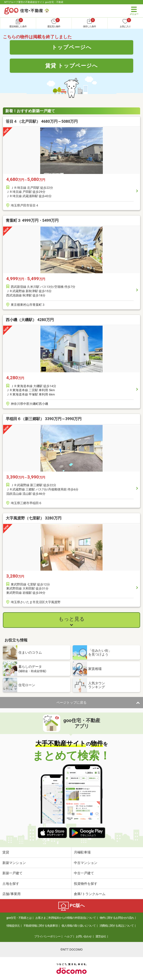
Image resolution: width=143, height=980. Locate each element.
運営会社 (101, 936)
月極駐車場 (82, 852)
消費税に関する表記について (117, 926)
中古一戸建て (84, 873)
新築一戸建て (12, 873)
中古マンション (86, 863)
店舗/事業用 (11, 894)
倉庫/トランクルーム (90, 894)
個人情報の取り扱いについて (79, 926)
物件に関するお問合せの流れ (117, 918)
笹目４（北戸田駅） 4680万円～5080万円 (42, 121)
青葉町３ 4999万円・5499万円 (32, 220)
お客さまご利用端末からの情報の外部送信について (66, 918)
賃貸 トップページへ (71, 66)
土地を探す (11, 884)
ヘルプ (68, 936)
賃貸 (6, 852)
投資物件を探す (86, 884)
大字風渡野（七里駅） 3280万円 (34, 518)
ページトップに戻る (71, 702)
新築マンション (14, 863)
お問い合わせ (84, 936)
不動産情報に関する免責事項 (41, 926)
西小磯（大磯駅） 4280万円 (30, 320)
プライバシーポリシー (47, 936)
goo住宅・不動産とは (19, 918)
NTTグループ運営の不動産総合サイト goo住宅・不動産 (34, 2)
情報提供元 (13, 926)
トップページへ (72, 47)
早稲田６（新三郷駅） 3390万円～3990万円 (44, 419)
